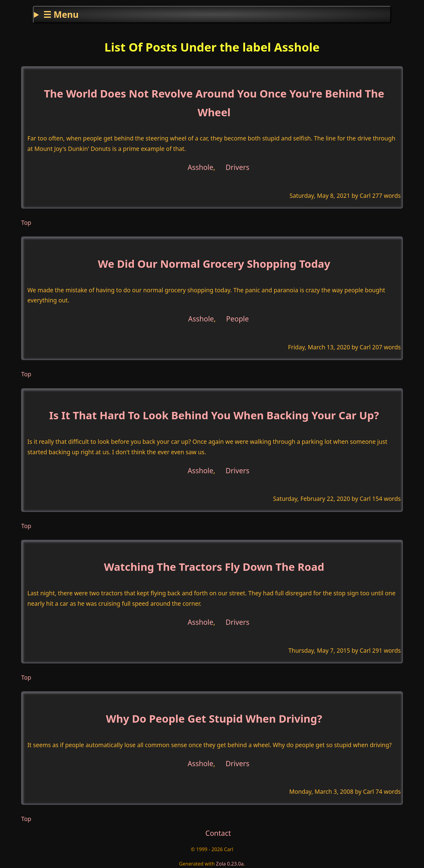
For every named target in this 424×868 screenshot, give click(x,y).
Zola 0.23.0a (230, 864)
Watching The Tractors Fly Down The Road (214, 567)
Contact (218, 833)
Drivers (237, 167)
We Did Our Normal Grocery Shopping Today (214, 264)
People (237, 319)
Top (26, 223)
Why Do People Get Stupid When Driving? (214, 718)
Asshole (200, 167)
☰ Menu (61, 14)
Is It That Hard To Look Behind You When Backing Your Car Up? (214, 415)
